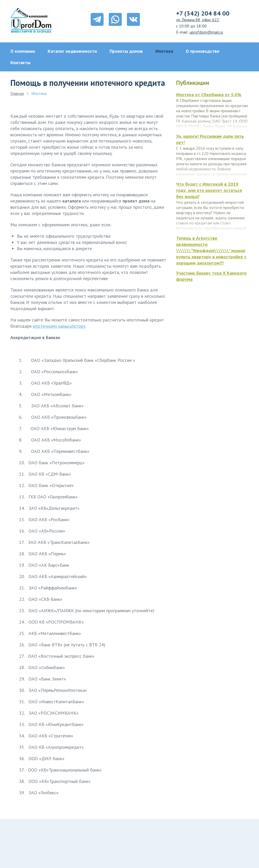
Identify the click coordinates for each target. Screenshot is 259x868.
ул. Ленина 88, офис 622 (198, 20)
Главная (17, 93)
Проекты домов (126, 51)
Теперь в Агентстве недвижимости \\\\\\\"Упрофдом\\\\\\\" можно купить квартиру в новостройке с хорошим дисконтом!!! (211, 250)
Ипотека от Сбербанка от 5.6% (209, 95)
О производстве (203, 51)
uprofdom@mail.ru (206, 32)
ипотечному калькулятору (59, 326)
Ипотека (164, 51)
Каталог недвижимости (72, 51)
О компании (23, 51)
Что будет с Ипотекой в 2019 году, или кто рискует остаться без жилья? (209, 190)
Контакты (20, 62)
